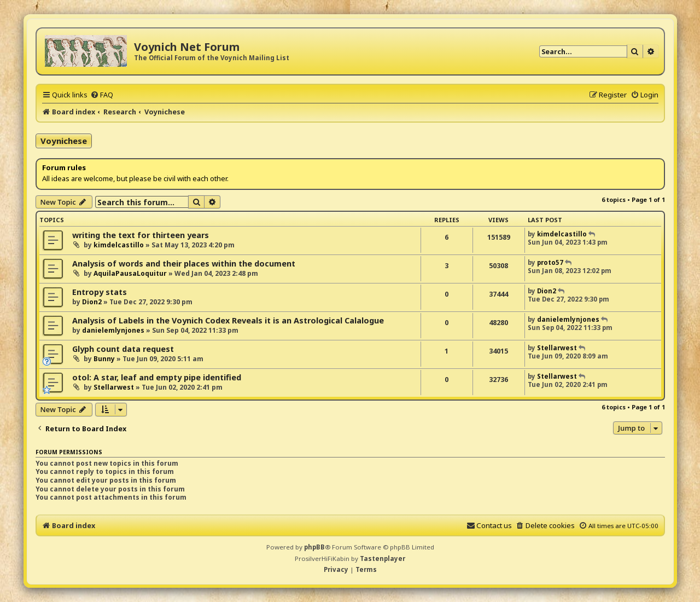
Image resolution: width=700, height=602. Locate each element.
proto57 (550, 262)
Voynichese (64, 141)
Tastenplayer (383, 558)
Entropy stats (100, 292)
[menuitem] (102, 95)
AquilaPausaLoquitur (130, 273)
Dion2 (92, 302)
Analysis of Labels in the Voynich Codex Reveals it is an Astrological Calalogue (228, 320)
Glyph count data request (123, 349)
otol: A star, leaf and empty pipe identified (157, 377)
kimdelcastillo (119, 245)
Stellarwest (557, 348)
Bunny (104, 359)
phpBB (314, 547)
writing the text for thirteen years (141, 235)
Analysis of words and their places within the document (184, 264)
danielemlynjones (113, 330)
